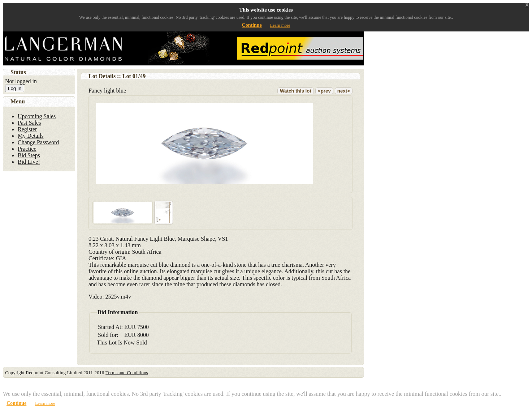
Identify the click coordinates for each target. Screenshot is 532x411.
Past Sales (29, 123)
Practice (27, 149)
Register (27, 129)
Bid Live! (29, 162)
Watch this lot (296, 91)
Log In (15, 88)
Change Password (38, 142)
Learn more (280, 25)
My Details (31, 136)
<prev (324, 91)
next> (344, 91)
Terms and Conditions (127, 373)
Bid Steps (29, 155)
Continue (252, 25)
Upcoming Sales (37, 116)
